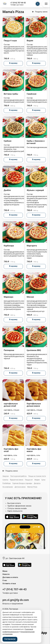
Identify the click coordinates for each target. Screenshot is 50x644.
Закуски (6, 476)
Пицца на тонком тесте (37, 476)
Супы (43, 480)
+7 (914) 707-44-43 (18, 3)
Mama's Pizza (32, 487)
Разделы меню (41, 12)
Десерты (37, 483)
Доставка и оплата (10, 577)
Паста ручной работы (19, 476)
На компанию (8, 487)
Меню (5, 571)
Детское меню (20, 487)
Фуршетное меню (17, 480)
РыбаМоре (7, 483)
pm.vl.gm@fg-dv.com (16, 600)
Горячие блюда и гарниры (22, 483)
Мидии (37, 480)
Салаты (5, 480)
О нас (5, 580)
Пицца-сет (29, 480)
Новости (6, 574)
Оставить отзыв (9, 583)
